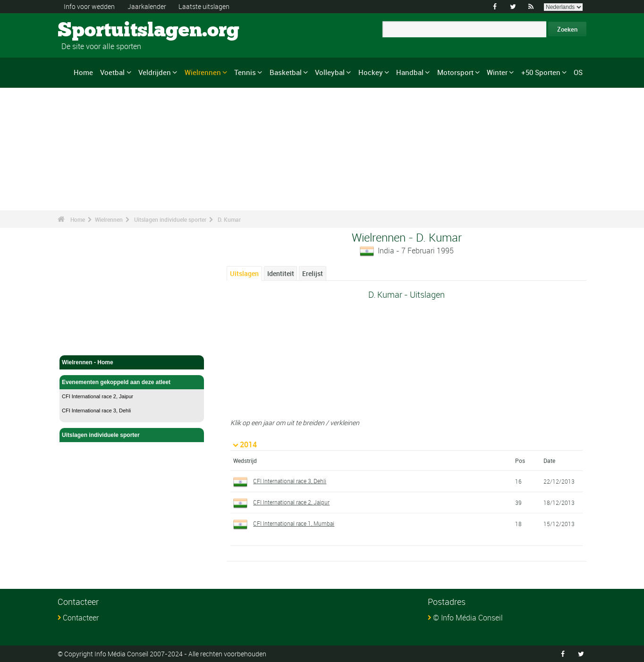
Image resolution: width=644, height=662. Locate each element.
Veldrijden (155, 72)
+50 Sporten (541, 72)
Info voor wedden (89, 6)
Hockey (371, 72)
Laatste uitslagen (204, 6)
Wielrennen (203, 72)
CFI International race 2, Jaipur (97, 396)
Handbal (410, 72)
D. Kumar (229, 219)
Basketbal (286, 72)
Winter (497, 72)
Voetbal (112, 72)
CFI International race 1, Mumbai (294, 523)
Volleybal (330, 72)
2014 (248, 444)
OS (578, 72)
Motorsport (455, 72)
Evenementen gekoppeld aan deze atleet (132, 382)
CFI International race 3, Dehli (96, 411)
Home (83, 72)
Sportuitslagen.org (93, 31)
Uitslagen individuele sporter (170, 219)
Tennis (245, 72)
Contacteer (81, 618)
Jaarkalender (147, 6)
